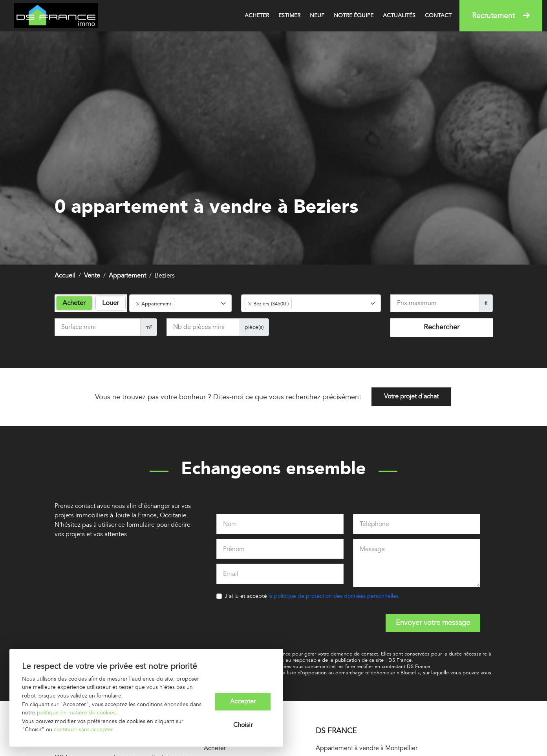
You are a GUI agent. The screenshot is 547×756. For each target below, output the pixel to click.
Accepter (243, 702)
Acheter (257, 16)
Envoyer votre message (433, 623)
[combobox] (180, 303)
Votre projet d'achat (411, 397)
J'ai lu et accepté (312, 596)
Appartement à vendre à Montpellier (367, 749)
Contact (438, 16)
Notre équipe (354, 16)
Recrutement (501, 16)
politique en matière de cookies (76, 713)
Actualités (399, 16)
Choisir (243, 725)
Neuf (317, 16)
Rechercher (442, 327)
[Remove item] (138, 304)
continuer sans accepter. (84, 730)
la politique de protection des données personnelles (334, 596)
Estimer (289, 16)
